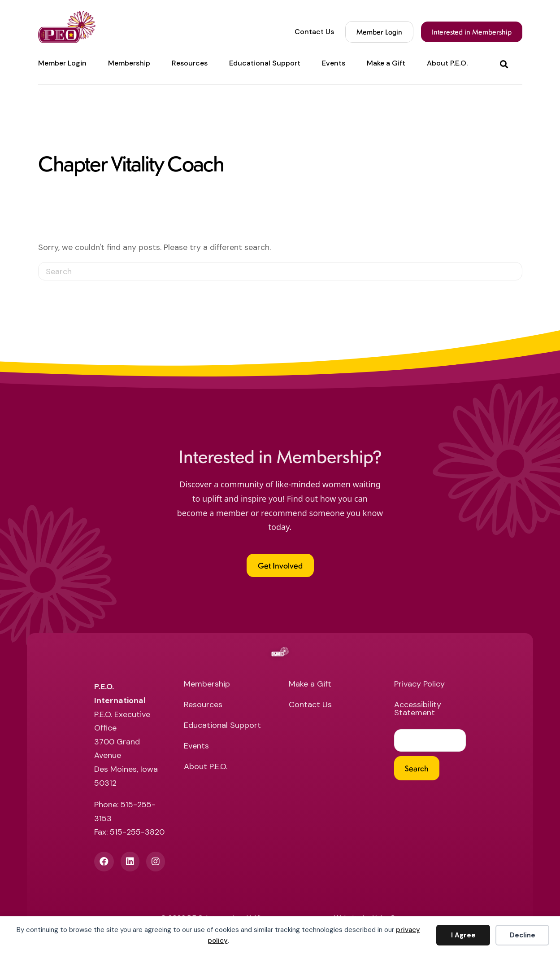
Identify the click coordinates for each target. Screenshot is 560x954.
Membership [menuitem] (129, 63)
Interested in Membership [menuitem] (472, 32)
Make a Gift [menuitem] (386, 63)
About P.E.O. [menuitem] (447, 63)
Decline (523, 935)
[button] (506, 63)
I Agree (463, 935)
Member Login (379, 32)
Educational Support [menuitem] (265, 63)
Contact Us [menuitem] (314, 32)
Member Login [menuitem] (62, 63)
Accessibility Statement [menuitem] (418, 709)
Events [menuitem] (334, 63)
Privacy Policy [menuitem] (419, 685)
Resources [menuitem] (190, 63)
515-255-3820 (137, 832)
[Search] (280, 271)
